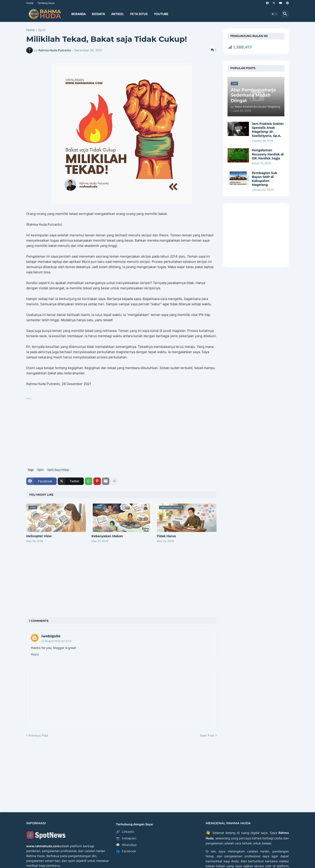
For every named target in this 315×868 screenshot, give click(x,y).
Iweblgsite (51, 636)
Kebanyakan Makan (107, 536)
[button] (274, 14)
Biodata (98, 14)
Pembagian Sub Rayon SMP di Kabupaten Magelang (264, 179)
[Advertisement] (121, 432)
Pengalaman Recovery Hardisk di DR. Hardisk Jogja (268, 154)
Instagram (126, 838)
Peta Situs (139, 14)
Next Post (207, 735)
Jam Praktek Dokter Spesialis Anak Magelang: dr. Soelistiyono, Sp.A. (268, 130)
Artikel (118, 14)
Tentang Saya (46, 3)
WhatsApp (126, 845)
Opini (42, 30)
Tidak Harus (166, 536)
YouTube (161, 14)
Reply (35, 654)
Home (30, 3)
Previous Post (38, 735)
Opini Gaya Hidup (58, 470)
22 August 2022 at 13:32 (56, 641)
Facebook (126, 851)
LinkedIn (125, 832)
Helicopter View (39, 536)
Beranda (79, 14)
